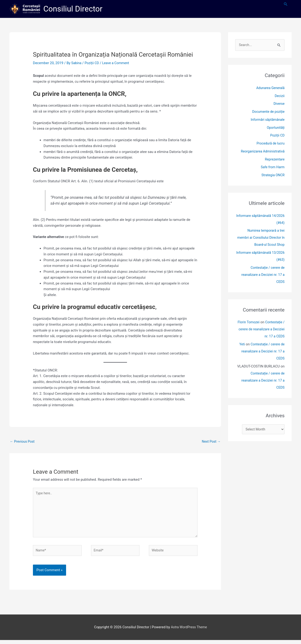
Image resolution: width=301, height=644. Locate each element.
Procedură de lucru (270, 144)
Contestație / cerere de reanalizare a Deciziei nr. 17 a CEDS (262, 275)
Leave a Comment (118, 63)
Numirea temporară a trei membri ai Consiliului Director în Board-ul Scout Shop (261, 238)
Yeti (240, 345)
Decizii (279, 96)
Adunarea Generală (270, 89)
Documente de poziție (267, 112)
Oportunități (275, 128)
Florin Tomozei (247, 323)
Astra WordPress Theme (189, 631)
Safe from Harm (272, 168)
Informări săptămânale (267, 120)
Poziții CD (93, 63)
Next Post (211, 442)
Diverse (279, 104)
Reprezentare (274, 160)
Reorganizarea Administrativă (261, 152)
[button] (286, 4)
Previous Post (23, 442)
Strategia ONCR (272, 176)
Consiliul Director (75, 9)
